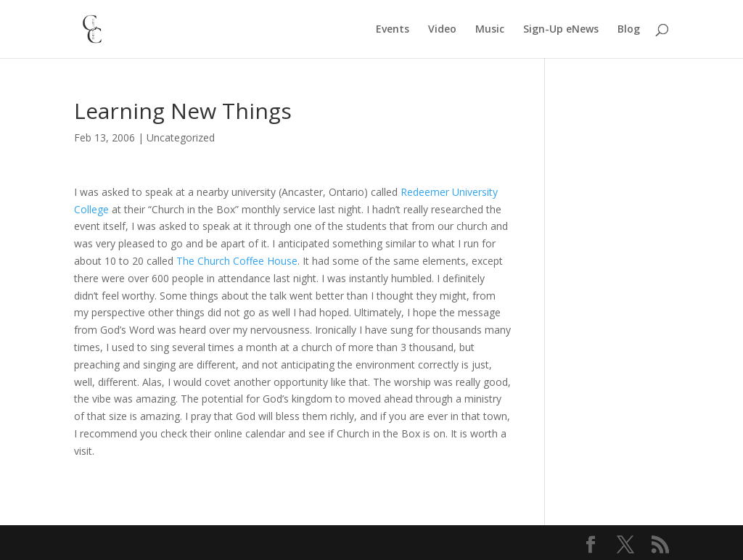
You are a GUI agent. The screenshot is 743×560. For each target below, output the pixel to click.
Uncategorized (181, 137)
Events (393, 30)
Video (442, 30)
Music (490, 30)
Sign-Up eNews (561, 30)
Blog (629, 30)
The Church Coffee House (237, 261)
